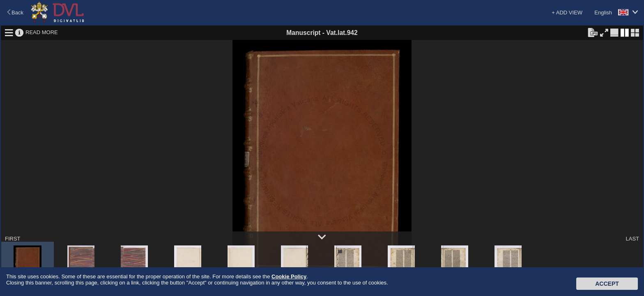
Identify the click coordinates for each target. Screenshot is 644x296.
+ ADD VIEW (567, 13)
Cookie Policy (289, 276)
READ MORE (42, 32)
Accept (607, 284)
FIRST (13, 239)
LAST (632, 239)
